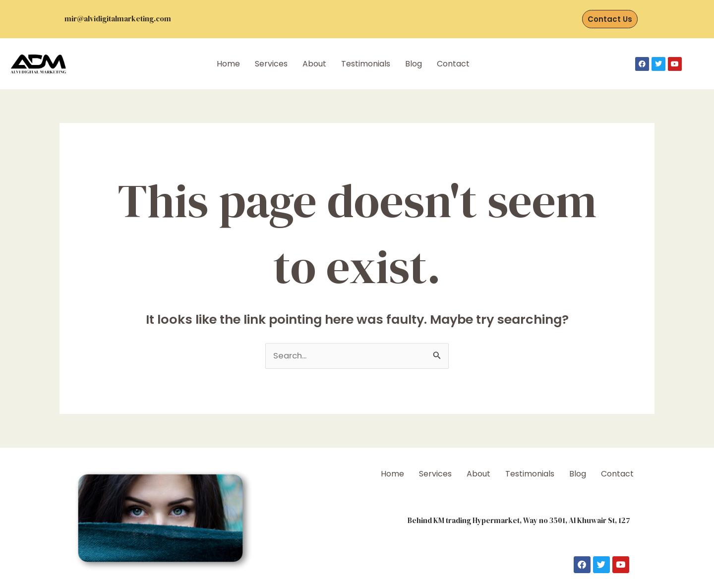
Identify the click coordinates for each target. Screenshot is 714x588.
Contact (453, 64)
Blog (414, 64)
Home (228, 64)
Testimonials (366, 64)
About (314, 64)
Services (271, 64)
